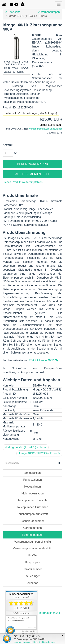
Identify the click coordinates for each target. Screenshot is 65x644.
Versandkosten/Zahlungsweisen (46, 129)
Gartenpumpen (32, 528)
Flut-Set (32, 555)
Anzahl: (8, 145)
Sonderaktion (32, 473)
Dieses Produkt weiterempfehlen (23, 182)
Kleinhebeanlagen (32, 493)
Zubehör (33, 583)
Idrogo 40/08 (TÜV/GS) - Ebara (26, 447)
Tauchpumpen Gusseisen (32, 507)
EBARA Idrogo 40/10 (43, 360)
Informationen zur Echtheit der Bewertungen (34, 642)
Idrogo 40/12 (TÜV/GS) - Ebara (39, 453)
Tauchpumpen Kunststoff (33, 514)
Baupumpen (32, 562)
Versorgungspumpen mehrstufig (32, 548)
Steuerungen (33, 576)
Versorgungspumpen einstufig (33, 542)
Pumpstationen (32, 480)
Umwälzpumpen (32, 569)
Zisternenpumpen (49, 12)
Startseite (13, 12)
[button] (13, 4)
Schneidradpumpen (32, 521)
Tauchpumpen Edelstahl (32, 500)
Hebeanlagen (32, 487)
